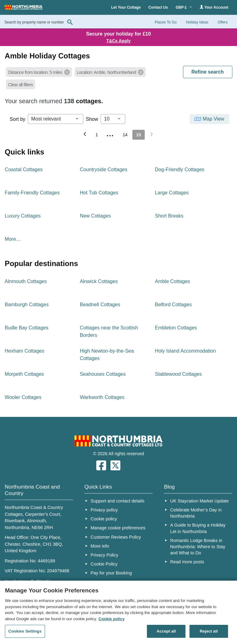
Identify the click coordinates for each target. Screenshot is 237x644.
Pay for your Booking (111, 573)
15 (139, 135)
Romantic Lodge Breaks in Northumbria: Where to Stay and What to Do (198, 547)
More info (100, 546)
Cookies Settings (25, 631)
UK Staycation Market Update (200, 501)
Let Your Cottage (126, 7)
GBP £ (184, 7)
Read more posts (187, 562)
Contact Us (158, 7)
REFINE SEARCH (208, 72)
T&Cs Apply (119, 41)
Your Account (214, 7)
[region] (118, 612)
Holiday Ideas (197, 22)
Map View (214, 119)
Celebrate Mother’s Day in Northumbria (196, 513)
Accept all (166, 631)
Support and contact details (118, 501)
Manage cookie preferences (118, 528)
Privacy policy (104, 510)
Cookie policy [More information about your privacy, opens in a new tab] (112, 619)
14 (125, 135)
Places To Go (166, 22)
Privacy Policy (105, 555)
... (110, 133)
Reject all (209, 631)
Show (92, 119)
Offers (222, 22)
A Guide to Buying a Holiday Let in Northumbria (198, 528)
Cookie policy (104, 519)
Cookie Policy (104, 564)
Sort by (17, 119)
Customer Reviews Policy (116, 537)
